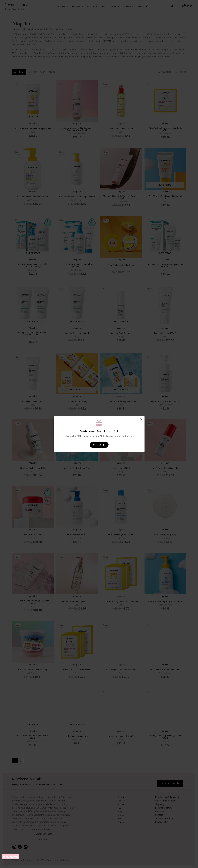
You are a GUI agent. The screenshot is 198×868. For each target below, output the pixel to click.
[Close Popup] (141, 420)
